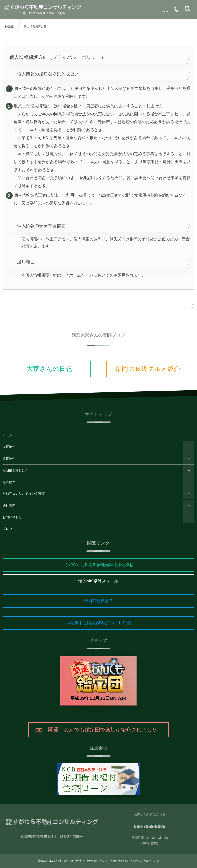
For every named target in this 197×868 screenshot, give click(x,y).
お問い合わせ (12, 517)
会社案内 (9, 506)
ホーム (7, 435)
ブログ (7, 529)
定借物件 (9, 482)
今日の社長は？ (99, 601)
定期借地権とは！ (16, 470)
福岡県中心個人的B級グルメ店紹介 (98, 623)
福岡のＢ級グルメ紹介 (148, 369)
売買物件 (9, 447)
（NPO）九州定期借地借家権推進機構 (99, 565)
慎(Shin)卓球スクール (98, 581)
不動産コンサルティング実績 (24, 494)
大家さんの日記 (49, 369)
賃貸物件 (9, 459)
